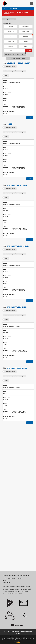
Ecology (10, 124)
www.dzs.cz (6, 581)
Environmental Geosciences (17, 368)
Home (5, 9)
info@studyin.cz (7, 582)
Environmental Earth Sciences (18, 246)
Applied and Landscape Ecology (18, 63)
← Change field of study (9, 19)
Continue (18, 643)
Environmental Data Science (17, 185)
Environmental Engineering (17, 307)
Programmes (13, 9)
